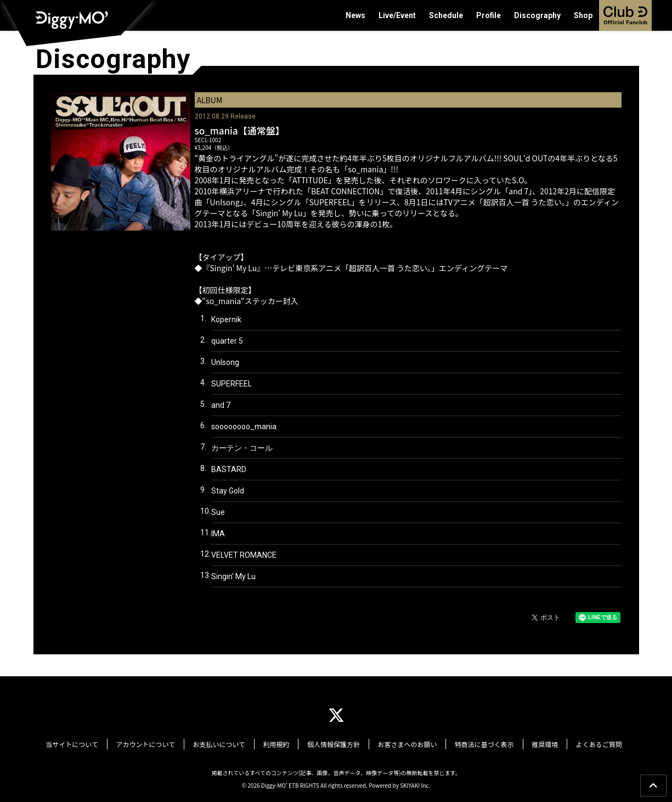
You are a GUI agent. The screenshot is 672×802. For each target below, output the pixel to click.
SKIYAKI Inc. (415, 783)
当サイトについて (88, 743)
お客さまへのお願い (403, 743)
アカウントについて (158, 743)
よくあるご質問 (583, 743)
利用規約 (280, 743)
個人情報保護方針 (334, 743)
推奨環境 (533, 743)
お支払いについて (227, 743)
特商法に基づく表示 (476, 743)
